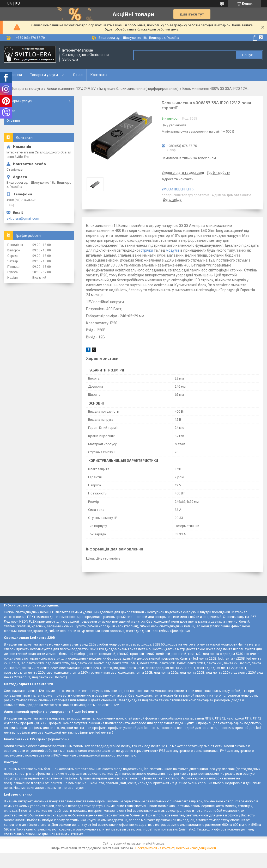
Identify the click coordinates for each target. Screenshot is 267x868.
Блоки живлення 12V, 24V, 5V (71, 89)
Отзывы (13, 120)
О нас (78, 75)
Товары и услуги (44, 75)
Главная (15, 75)
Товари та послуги (27, 89)
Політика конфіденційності (196, 848)
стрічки (147, 250)
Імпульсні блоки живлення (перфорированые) (139, 89)
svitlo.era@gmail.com (23, 218)
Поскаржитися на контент (154, 848)
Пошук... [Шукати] (249, 55)
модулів (173, 250)
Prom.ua (159, 844)
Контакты (99, 75)
